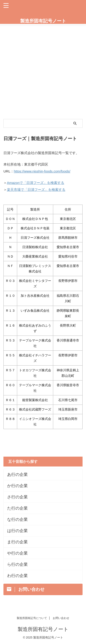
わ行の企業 (17, 576)
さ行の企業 (17, 497)
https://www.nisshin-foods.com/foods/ (42, 171)
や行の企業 (17, 553)
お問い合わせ (61, 618)
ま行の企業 (17, 542)
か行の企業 (17, 486)
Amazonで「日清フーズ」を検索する (36, 183)
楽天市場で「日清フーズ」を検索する (36, 190)
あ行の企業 (17, 475)
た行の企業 (17, 508)
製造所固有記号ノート (43, 21)
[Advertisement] (43, 69)
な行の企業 (17, 519)
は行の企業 (17, 531)
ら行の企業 (17, 564)
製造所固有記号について (32, 618)
